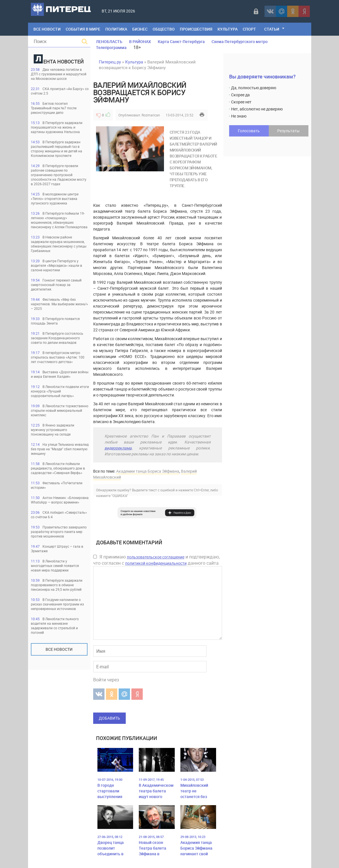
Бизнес (140, 29)
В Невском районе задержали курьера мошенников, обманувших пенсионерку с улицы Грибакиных (59, 244)
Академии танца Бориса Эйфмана (148, 471)
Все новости (59, 649)
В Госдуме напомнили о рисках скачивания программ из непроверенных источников (57, 604)
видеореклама (118, 448)
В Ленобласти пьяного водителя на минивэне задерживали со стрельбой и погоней (55, 626)
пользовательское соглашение (156, 557)
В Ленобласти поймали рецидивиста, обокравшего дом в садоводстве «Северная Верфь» (58, 468)
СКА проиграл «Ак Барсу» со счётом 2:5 (60, 91)
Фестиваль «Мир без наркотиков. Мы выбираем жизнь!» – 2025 (59, 304)
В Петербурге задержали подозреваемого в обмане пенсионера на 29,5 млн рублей (57, 585)
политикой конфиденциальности (156, 563)
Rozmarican (151, 115)
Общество (164, 29)
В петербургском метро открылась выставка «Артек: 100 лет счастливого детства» (58, 357)
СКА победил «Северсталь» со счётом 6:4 (59, 515)
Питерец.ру (110, 62)
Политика (116, 29)
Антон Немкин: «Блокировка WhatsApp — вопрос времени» (60, 500)
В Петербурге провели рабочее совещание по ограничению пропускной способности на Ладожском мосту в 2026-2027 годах (59, 175)
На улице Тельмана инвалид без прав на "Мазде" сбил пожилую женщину (60, 449)
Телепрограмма (111, 47)
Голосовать (249, 131)
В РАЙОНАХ (140, 41)
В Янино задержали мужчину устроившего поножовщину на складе (53, 430)
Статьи (272, 29)
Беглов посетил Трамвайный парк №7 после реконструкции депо (54, 108)
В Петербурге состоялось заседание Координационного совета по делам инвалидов (57, 338)
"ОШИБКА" (120, 496)
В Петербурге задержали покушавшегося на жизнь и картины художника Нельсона (57, 127)
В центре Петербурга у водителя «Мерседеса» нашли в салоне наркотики (56, 265)
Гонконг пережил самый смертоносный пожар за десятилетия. (56, 285)
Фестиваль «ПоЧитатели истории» (57, 485)
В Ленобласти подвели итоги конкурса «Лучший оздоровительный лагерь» (60, 391)
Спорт (249, 29)
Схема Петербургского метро (240, 41)
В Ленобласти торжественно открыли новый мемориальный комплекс (60, 410)
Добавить (109, 718)
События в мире (83, 29)
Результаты (288, 131)
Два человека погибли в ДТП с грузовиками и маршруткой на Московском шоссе (59, 74)
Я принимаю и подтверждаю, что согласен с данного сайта (156, 560)
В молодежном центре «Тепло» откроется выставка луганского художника (55, 199)
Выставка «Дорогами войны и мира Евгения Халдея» (60, 374)
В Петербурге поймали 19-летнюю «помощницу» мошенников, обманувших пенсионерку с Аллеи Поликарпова (59, 220)
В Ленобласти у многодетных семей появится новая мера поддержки (55, 566)
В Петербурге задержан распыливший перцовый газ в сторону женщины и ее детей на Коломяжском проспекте (56, 149)
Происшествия (196, 29)
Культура (228, 29)
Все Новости (47, 29)
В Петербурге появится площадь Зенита (55, 321)
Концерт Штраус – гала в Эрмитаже (57, 549)
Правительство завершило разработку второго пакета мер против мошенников (59, 532)
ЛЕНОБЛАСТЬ (109, 41)
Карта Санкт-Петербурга (181, 41)
